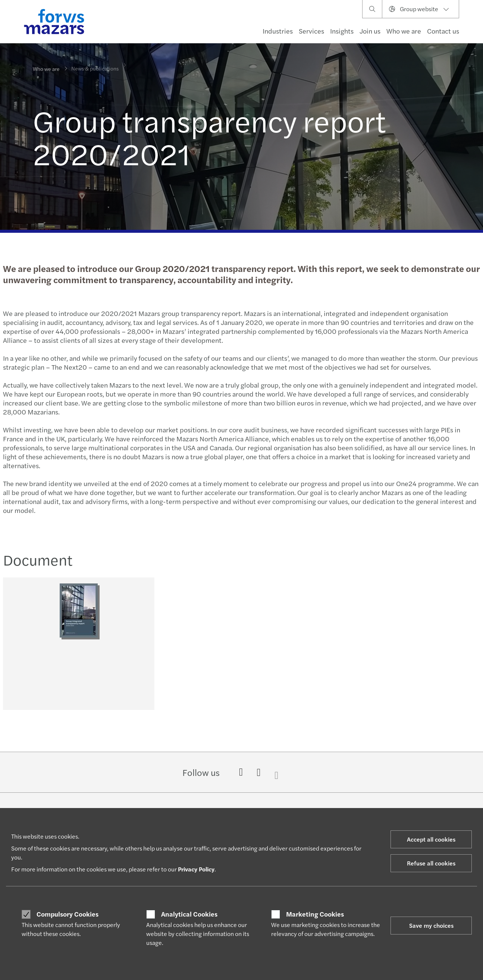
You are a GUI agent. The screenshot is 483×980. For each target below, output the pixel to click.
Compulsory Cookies (68, 914)
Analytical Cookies (189, 914)
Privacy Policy (196, 869)
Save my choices (431, 925)
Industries (278, 31)
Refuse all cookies (431, 863)
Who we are (404, 31)
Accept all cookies (431, 839)
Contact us (443, 31)
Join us (370, 31)
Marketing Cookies (315, 914)
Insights (342, 31)
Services (311, 31)
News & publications (95, 63)
